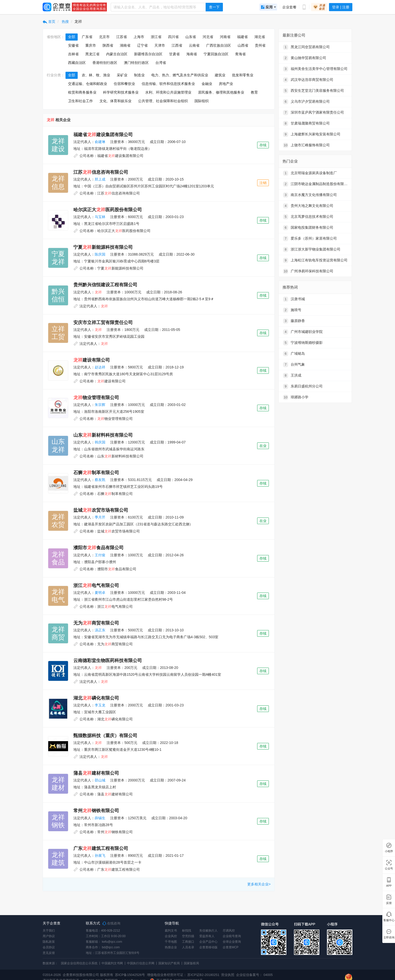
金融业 (207, 84)
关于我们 (49, 931)
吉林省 (73, 54)
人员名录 (188, 947)
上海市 (139, 37)
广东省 (87, 37)
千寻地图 (171, 942)
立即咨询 (389, 938)
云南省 (194, 45)
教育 (254, 92)
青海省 (240, 54)
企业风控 (171, 936)
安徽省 (73, 45)
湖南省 (125, 45)
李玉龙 (100, 705)
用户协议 (49, 936)
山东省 (191, 37)
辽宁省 (142, 45)
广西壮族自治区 (219, 45)
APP (389, 886)
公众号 (389, 869)
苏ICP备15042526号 (130, 975)
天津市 (160, 45)
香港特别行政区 (105, 63)
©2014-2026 (52, 975)
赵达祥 (100, 367)
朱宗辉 (100, 405)
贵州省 (260, 45)
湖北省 (260, 37)
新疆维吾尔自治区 (148, 54)
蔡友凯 (100, 480)
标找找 (187, 931)
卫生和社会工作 (80, 101)
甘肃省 (174, 54)
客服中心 (389, 920)
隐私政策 (49, 942)
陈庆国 (100, 254)
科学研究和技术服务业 (121, 92)
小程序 (389, 851)
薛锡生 (100, 818)
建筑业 (220, 75)
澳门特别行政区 (136, 63)
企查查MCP (231, 947)
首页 (49, 22)
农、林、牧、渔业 (96, 75)
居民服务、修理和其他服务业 (221, 92)
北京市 (104, 37)
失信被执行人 (208, 931)
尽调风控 (229, 931)
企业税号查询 (232, 936)
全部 (72, 37)
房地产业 (226, 84)
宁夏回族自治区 (216, 54)
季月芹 (100, 517)
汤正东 (100, 630)
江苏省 (122, 37)
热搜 (65, 22)
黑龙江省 (92, 54)
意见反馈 (49, 953)
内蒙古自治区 (117, 54)
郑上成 (100, 179)
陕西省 (108, 45)
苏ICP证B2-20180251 (203, 975)
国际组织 (202, 101)
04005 (268, 975)
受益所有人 (207, 936)
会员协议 (49, 947)
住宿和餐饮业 (124, 84)
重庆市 (91, 45)
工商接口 (188, 942)
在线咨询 (111, 923)
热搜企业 (171, 947)
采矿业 (122, 75)
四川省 (173, 37)
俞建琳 (100, 142)
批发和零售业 (243, 75)
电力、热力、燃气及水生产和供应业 (180, 75)
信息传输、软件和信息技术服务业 (168, 84)
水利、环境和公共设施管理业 (168, 92)
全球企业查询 (232, 942)
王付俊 (100, 555)
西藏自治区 (77, 63)
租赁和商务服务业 (82, 92)
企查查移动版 (208, 947)
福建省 (242, 37)
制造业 (139, 75)
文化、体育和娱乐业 (116, 101)
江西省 (177, 45)
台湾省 (161, 63)
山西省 (243, 45)
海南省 (192, 54)
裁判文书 (171, 931)
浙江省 (156, 37)
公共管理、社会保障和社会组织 (163, 101)
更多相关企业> (259, 884)
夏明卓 (100, 593)
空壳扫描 (188, 936)
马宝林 (100, 217)
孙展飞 (100, 856)
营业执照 (227, 975)
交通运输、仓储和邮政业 (88, 84)
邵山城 (100, 780)
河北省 (208, 37)
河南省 (225, 37)
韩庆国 (100, 442)
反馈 (389, 903)
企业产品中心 (208, 942)
